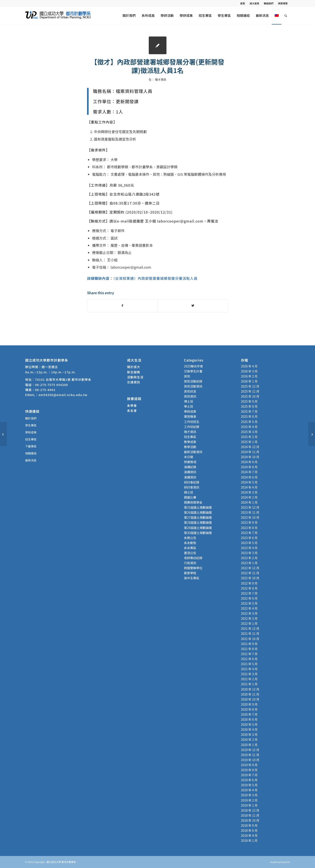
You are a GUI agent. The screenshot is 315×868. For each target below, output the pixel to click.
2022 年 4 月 (249, 608)
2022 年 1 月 (249, 623)
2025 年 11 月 (250, 391)
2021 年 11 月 (250, 633)
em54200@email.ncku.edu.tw (63, 395)
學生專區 (31, 425)
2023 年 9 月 (249, 522)
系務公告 (190, 538)
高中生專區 (192, 578)
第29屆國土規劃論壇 (198, 528)
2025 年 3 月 (249, 432)
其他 (187, 376)
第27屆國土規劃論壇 (198, 517)
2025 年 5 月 (249, 422)
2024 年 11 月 (250, 452)
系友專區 (190, 548)
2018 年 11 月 (250, 815)
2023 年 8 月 (249, 528)
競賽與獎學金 (193, 502)
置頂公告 (190, 553)
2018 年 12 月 (250, 810)
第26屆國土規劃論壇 (198, 512)
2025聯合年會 (193, 366)
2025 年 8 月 (249, 406)
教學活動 (190, 447)
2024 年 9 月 (249, 462)
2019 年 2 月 (249, 800)
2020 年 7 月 (249, 714)
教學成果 (190, 442)
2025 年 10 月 (250, 396)
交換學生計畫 (193, 371)
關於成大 (134, 367)
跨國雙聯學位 (193, 568)
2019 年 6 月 (249, 780)
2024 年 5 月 (249, 482)
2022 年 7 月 (249, 593)
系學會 (132, 405)
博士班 (189, 401)
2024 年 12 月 (250, 447)
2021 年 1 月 (249, 684)
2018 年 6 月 (249, 830)
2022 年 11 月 (250, 573)
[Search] (286, 16)
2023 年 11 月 (250, 512)
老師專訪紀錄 (193, 558)
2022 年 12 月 (250, 568)
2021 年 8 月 (249, 649)
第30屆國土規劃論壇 (198, 533)
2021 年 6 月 (249, 659)
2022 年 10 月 (250, 578)
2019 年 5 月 (249, 785)
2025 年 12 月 (250, 386)
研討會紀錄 (192, 482)
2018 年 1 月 (249, 840)
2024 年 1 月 (249, 502)
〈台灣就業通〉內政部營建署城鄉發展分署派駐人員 (155, 278)
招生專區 (31, 439)
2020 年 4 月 (249, 729)
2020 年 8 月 (249, 709)
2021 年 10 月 (250, 639)
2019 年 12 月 (250, 750)
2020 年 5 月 (249, 724)
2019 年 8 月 (249, 770)
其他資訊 (190, 396)
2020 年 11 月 (250, 694)
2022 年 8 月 (249, 588)
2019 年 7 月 (249, 775)
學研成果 (31, 432)
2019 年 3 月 (249, 795)
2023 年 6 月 (249, 538)
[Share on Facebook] (122, 306)
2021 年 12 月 (250, 628)
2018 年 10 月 (250, 820)
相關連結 (31, 453)
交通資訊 (134, 382)
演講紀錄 (190, 467)
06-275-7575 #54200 (52, 385)
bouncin (285, 862)
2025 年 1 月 (249, 442)
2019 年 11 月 (250, 755)
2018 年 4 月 (249, 835)
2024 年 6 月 (249, 477)
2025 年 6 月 (249, 416)
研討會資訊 (192, 487)
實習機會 (190, 416)
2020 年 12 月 (250, 689)
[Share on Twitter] (193, 306)
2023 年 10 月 (250, 517)
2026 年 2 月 (249, 376)
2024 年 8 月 (249, 467)
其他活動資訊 (193, 386)
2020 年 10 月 (250, 699)
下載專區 (31, 446)
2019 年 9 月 (249, 765)
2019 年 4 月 (249, 790)
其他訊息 (190, 391)
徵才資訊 (161, 79)
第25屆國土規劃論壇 (198, 507)
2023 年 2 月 (249, 558)
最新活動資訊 (193, 452)
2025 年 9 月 (249, 401)
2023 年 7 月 (249, 533)
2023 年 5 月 (249, 543)
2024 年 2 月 (249, 497)
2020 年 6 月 (249, 719)
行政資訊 (190, 563)
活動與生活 (136, 377)
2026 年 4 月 (249, 366)
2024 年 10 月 (250, 457)
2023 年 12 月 (250, 507)
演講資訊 (190, 472)
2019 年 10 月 (250, 760)
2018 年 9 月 (249, 825)
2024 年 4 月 (249, 487)
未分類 (189, 457)
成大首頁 (254, 3)
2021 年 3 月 (249, 674)
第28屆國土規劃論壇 (198, 522)
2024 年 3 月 (249, 492)
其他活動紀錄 (193, 381)
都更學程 (190, 573)
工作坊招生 (192, 422)
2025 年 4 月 (249, 427)
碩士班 (189, 492)
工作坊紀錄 (192, 427)
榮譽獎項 (190, 462)
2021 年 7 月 (249, 654)
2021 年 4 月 (249, 669)
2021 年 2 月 (249, 679)
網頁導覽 (283, 3)
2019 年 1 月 (249, 805)
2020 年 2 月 (249, 739)
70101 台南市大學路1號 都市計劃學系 (63, 379)
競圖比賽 (190, 497)
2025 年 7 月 (249, 411)
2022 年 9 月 (249, 583)
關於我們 (31, 418)
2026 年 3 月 (249, 371)
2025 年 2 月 (249, 437)
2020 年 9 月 (249, 704)
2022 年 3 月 (249, 613)
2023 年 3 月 (249, 553)
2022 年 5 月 (249, 603)
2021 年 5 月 (249, 664)
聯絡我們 (269, 3)
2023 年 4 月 (249, 548)
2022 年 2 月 (249, 618)
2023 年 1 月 (249, 563)
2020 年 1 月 (249, 745)
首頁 (243, 3)
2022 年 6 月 (249, 598)
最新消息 (31, 460)
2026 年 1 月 (249, 381)
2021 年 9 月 (249, 644)
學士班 (189, 406)
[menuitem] (243, 3)
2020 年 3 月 (249, 734)
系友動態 (190, 543)
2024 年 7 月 (249, 472)
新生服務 (134, 372)
